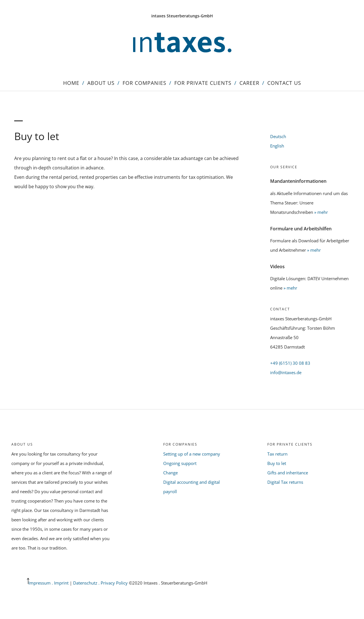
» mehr (321, 212)
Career (249, 83)
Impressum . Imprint (48, 583)
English (277, 146)
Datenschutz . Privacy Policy (101, 583)
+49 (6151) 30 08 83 (290, 363)
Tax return (277, 454)
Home (71, 83)
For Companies (144, 83)
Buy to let (277, 463)
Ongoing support (180, 463)
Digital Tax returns (285, 482)
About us (101, 83)
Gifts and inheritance (288, 473)
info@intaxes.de (286, 372)
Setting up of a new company (192, 454)
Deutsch (278, 136)
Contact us (284, 83)
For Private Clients (203, 83)
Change (170, 473)
